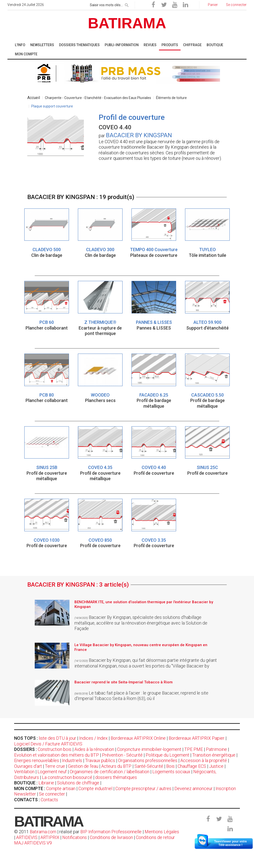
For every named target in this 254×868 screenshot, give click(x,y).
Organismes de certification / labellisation (110, 772)
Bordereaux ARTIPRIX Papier (197, 738)
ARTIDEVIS (27, 837)
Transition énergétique (214, 755)
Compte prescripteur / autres (143, 788)
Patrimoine (216, 749)
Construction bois (55, 749)
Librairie (46, 783)
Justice (216, 766)
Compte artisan (61, 788)
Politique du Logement (167, 755)
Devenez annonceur (193, 788)
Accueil (34, 98)
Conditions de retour (155, 837)
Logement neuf (52, 772)
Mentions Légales (162, 832)
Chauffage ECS (192, 766)
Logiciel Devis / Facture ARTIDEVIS (48, 744)
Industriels (72, 760)
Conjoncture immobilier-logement (149, 749)
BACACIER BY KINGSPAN (139, 135)
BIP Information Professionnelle (111, 832)
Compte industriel (95, 788)
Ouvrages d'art (28, 766)
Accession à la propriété (204, 760)
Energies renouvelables (37, 760)
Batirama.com (43, 832)
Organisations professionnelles (148, 760)
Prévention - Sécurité (122, 755)
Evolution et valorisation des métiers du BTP (57, 755)
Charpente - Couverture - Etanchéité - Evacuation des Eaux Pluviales (98, 98)
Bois (170, 766)
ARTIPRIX (50, 837)
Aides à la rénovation (94, 749)
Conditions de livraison (111, 837)
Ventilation (24, 772)
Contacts (49, 800)
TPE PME (194, 749)
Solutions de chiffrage (78, 783)
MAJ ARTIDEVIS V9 (33, 843)
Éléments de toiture (171, 98)
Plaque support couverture (52, 106)
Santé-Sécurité (149, 766)
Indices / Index (93, 738)
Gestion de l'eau (83, 766)
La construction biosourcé (67, 777)
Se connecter (52, 794)
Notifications (75, 837)
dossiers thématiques (116, 777)
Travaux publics (100, 760)
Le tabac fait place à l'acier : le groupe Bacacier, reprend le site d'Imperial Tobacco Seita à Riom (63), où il (141, 696)
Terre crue (55, 766)
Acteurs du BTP (116, 766)
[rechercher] (127, 4)
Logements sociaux (171, 772)
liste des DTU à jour (57, 738)
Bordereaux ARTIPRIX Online (138, 738)
